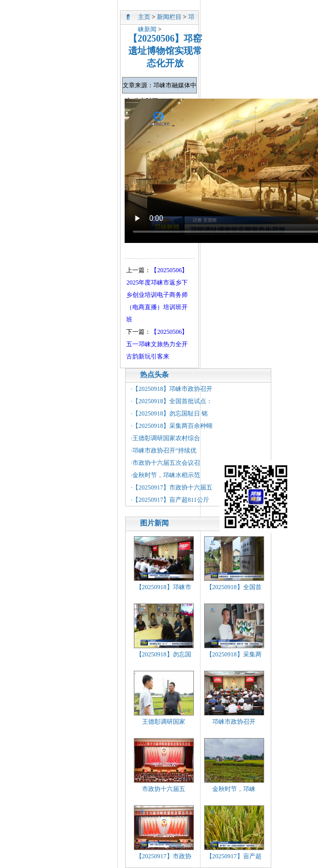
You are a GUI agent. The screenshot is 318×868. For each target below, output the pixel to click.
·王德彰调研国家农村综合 (165, 438)
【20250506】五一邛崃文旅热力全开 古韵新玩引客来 (157, 344)
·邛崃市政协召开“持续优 (164, 450)
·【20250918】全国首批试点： (172, 401)
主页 (144, 17)
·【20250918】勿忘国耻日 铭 (169, 413)
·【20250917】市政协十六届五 (172, 487)
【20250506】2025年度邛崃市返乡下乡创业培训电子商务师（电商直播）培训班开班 (157, 295)
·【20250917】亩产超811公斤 (170, 500)
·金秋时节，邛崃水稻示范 (165, 475)
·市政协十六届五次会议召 (165, 463)
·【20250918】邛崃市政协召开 (172, 389)
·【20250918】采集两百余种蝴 (172, 426)
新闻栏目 (169, 17)
